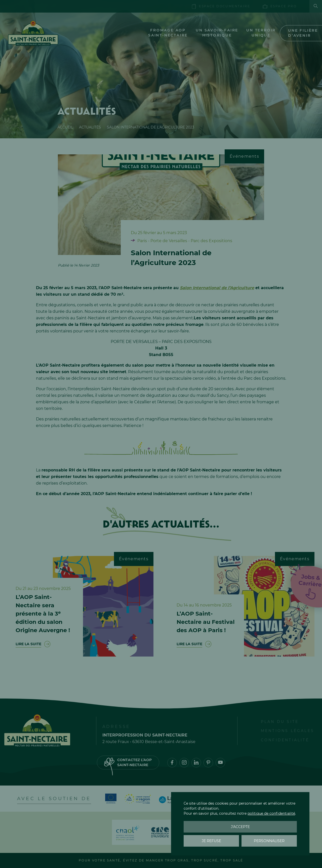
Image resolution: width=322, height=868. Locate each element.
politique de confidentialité (271, 813)
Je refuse (211, 841)
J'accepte (240, 827)
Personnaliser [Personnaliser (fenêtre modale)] (269, 841)
